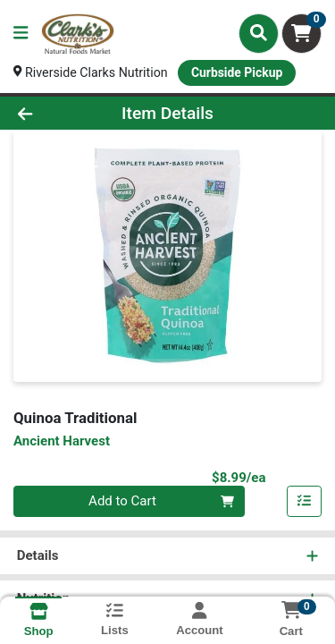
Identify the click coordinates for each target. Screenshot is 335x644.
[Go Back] (52, 114)
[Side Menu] (21, 34)
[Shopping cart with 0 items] (301, 34)
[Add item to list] (305, 504)
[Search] (259, 33)
